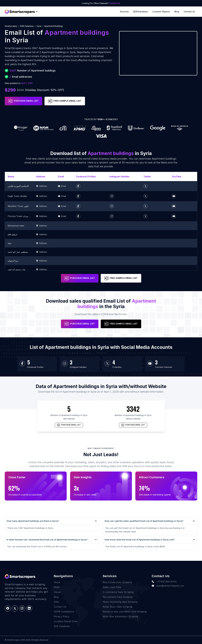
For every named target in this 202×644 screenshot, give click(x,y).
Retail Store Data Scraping (117, 607)
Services (124, 12)
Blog (177, 12)
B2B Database (141, 12)
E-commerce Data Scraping (118, 592)
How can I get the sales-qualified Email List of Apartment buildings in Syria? (144, 521)
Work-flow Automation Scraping (120, 616)
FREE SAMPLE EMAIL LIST (65, 101)
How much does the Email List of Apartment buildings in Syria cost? (140, 540)
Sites (57, 602)
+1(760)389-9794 (164, 582)
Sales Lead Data (112, 587)
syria (39, 26)
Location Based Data (66, 621)
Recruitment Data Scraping (118, 597)
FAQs (57, 587)
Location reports (161, 12)
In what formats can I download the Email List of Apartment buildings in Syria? (47, 540)
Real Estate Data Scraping (117, 582)
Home (57, 582)
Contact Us (115, 3)
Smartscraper (11, 26)
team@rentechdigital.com (168, 586)
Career (57, 592)
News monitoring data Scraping (120, 602)
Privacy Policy (62, 616)
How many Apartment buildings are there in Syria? (33, 521)
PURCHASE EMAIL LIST (23, 101)
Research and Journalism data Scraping (125, 612)
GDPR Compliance (64, 612)
